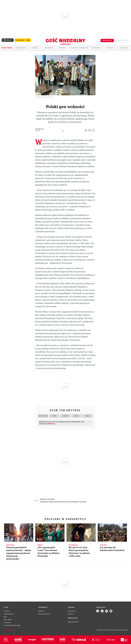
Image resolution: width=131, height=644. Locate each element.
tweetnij (90, 130)
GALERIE (63, 48)
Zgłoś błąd (8, 630)
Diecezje (110, 48)
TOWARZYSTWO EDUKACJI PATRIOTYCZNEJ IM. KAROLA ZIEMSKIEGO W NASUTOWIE (63, 502)
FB (86, 130)
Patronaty (96, 48)
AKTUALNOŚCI (21, 48)
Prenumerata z (23, 40)
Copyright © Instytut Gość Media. (105, 630)
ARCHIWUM (49, 48)
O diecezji (124, 48)
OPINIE (35, 48)
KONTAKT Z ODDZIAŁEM (79, 48)
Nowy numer (7, 48)
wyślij (94, 130)
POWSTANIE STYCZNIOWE (47, 499)
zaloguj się (120, 41)
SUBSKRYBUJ (107, 41)
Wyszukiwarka (127, 40)
